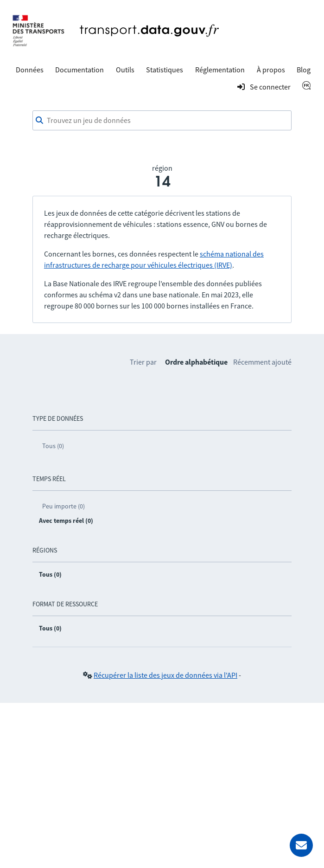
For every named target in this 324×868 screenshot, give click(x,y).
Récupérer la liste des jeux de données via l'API (165, 675)
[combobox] (162, 121)
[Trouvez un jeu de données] (162, 121)
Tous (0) (53, 446)
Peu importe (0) (64, 506)
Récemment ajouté (262, 362)
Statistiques (165, 70)
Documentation (79, 70)
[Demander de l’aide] (301, 845)
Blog (304, 70)
